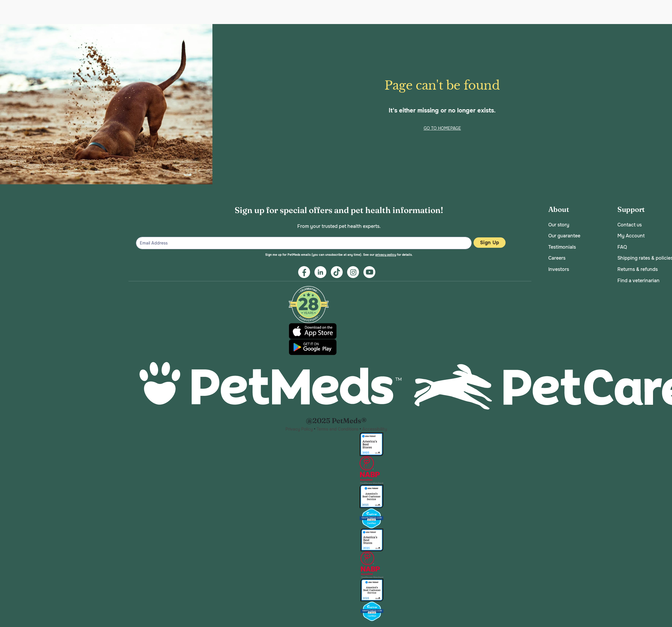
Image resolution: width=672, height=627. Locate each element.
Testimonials (562, 247)
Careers (557, 258)
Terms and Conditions (337, 429)
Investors (559, 269)
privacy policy (386, 255)
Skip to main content (0, 24)
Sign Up (490, 243)
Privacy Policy (299, 429)
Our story (559, 225)
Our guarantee (564, 236)
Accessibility (375, 429)
